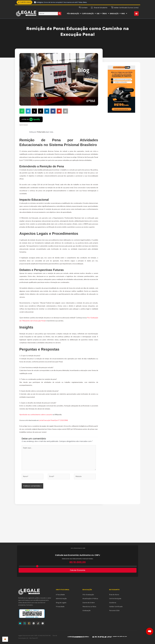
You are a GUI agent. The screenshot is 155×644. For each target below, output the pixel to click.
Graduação (87, 611)
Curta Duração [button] (89, 13)
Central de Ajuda (115, 599)
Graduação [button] (115, 13)
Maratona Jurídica (89, 607)
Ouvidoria (113, 603)
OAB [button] (99, 13)
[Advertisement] (78, 526)
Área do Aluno (114, 595)
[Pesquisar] (60, 14)
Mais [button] (124, 13)
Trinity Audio (41, 132)
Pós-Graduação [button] (74, 13)
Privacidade (60, 607)
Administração (61, 599)
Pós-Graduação (88, 595)
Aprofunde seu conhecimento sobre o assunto (36, 414)
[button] (22, 111)
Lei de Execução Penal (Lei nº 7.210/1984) (53, 420)
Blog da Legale (61, 603)
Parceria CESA (114, 611)
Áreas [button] (106, 13)
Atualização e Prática (90, 599)
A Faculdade (60, 595)
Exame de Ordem (89, 603)
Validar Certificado (116, 607)
